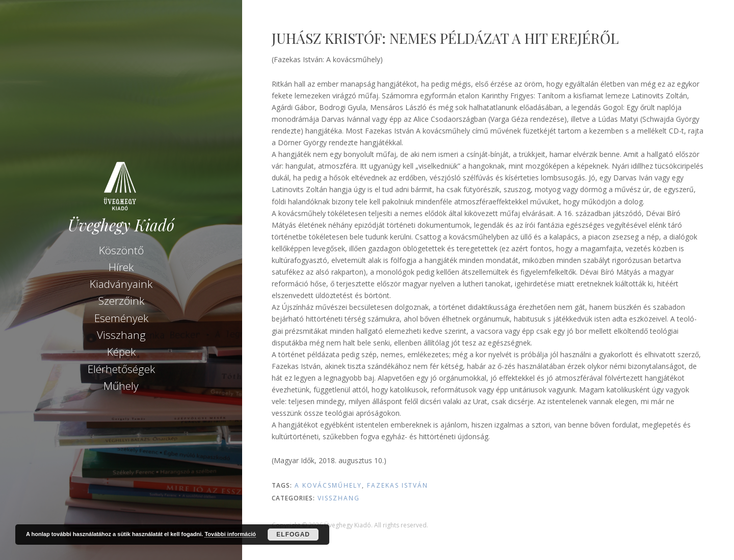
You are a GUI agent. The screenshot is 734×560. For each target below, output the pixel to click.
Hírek (121, 267)
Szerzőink (121, 301)
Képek (121, 352)
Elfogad (293, 535)
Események (121, 318)
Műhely (121, 386)
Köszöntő (121, 250)
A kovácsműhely (328, 485)
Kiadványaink (121, 284)
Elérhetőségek (121, 369)
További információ (230, 534)
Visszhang (121, 335)
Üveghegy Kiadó (121, 225)
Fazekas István (398, 485)
